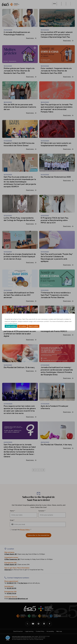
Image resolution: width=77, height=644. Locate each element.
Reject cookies (33, 326)
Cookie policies (12, 324)
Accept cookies (11, 326)
